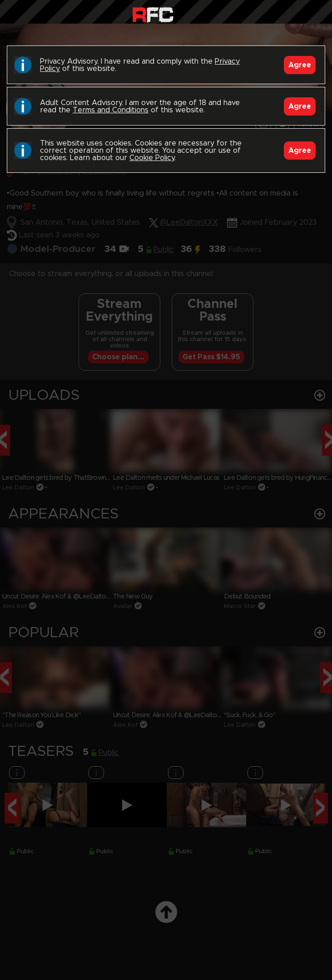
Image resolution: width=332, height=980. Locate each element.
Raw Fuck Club (153, 14)
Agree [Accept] (300, 65)
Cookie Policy (152, 158)
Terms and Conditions (111, 110)
